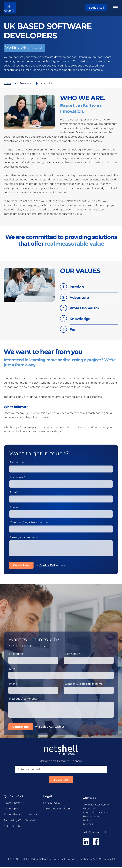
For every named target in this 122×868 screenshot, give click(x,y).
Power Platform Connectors (21, 815)
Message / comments (24, 538)
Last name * (17, 477)
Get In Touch (12, 827)
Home (7, 83)
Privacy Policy (52, 803)
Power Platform (14, 803)
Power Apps (11, 809)
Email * (14, 492)
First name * (18, 462)
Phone (14, 507)
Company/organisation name (29, 522)
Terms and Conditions (57, 809)
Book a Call (96, 8)
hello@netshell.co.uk (95, 833)
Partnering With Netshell (20, 821)
